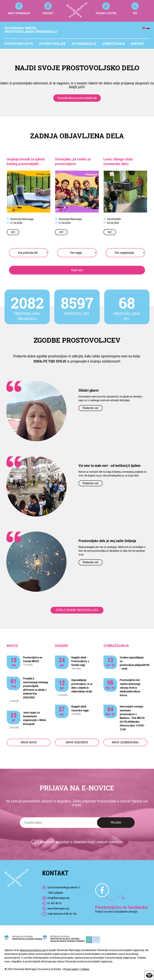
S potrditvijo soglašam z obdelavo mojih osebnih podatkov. (80, 842)
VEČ (13, 232)
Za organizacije (84, 44)
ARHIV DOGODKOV (77, 742)
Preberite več (91, 408)
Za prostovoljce (52, 44)
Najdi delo (77, 270)
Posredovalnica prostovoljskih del (77, 98)
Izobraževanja (114, 44)
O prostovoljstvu (19, 44)
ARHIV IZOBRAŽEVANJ (125, 742)
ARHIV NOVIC (29, 742)
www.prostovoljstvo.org (33, 950)
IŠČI (135, 9)
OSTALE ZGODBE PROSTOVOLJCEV (77, 610)
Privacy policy (71, 969)
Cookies (85, 969)
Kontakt (138, 44)
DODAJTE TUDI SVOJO (50, 361)
